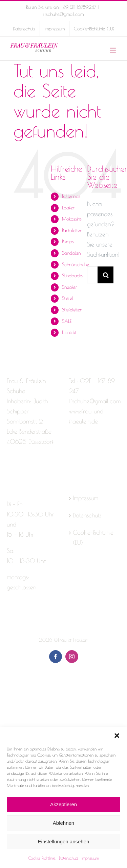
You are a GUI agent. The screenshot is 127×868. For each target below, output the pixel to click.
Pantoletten (72, 230)
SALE (67, 321)
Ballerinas (71, 196)
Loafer (68, 208)
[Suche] (106, 275)
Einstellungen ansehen (64, 841)
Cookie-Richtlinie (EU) (93, 538)
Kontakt (69, 332)
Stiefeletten (72, 310)
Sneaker (70, 287)
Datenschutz (69, 858)
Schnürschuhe (76, 264)
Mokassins (72, 219)
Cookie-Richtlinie (42, 858)
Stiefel (68, 298)
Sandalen (71, 253)
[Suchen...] (92, 275)
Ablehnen (63, 823)
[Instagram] (22, 468)
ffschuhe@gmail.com (63, 14)
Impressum (90, 858)
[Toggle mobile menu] (113, 50)
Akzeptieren (63, 804)
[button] (117, 736)
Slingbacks (72, 276)
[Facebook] (10, 468)
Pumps (68, 241)
